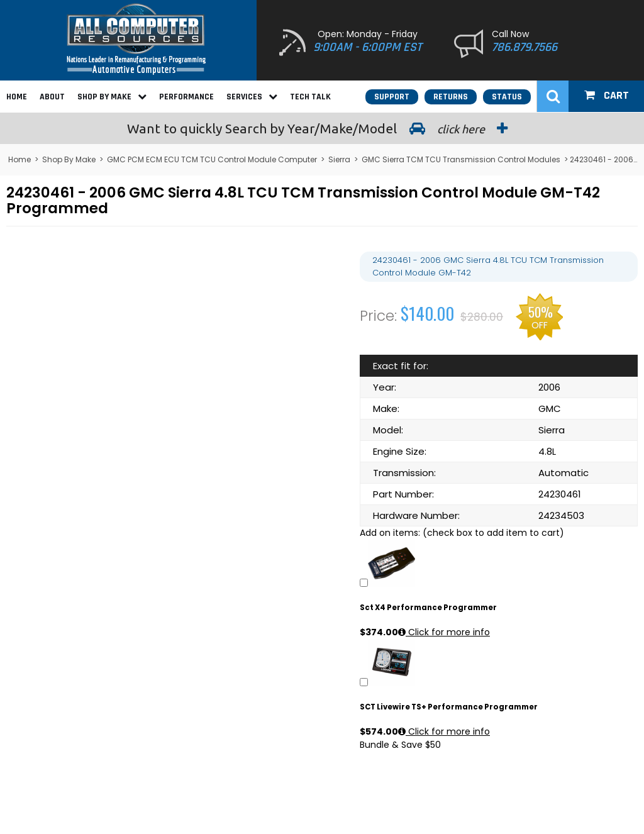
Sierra (339, 159)
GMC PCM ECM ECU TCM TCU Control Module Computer (212, 159)
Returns (451, 97)
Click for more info (444, 632)
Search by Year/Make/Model (322, 128)
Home (17, 97)
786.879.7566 (525, 47)
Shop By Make (112, 97)
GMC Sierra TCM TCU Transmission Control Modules (461, 159)
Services (252, 97)
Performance (186, 97)
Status (507, 97)
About (52, 97)
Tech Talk (310, 97)
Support (392, 97)
